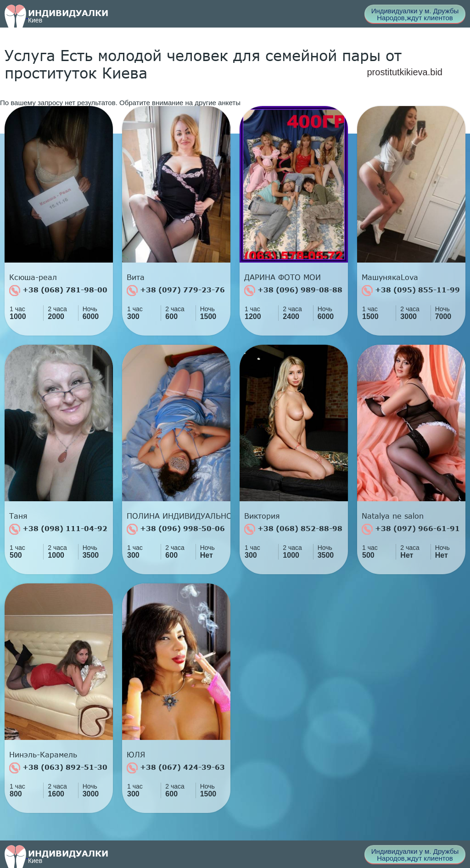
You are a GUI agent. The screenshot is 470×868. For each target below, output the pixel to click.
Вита (136, 277)
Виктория (262, 516)
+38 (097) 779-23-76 (176, 291)
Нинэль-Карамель (43, 755)
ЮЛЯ (136, 755)
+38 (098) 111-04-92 (58, 529)
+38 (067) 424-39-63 (176, 768)
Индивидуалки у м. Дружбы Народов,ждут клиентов (415, 14)
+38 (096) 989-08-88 (293, 291)
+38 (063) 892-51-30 (58, 768)
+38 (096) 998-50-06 (176, 529)
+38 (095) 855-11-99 (411, 291)
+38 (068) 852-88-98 (293, 529)
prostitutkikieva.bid (405, 72)
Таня (18, 516)
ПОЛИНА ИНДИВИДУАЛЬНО (179, 516)
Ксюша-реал (33, 277)
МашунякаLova (390, 277)
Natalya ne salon (393, 516)
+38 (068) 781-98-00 (58, 291)
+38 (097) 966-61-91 (411, 529)
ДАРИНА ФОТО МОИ (283, 277)
